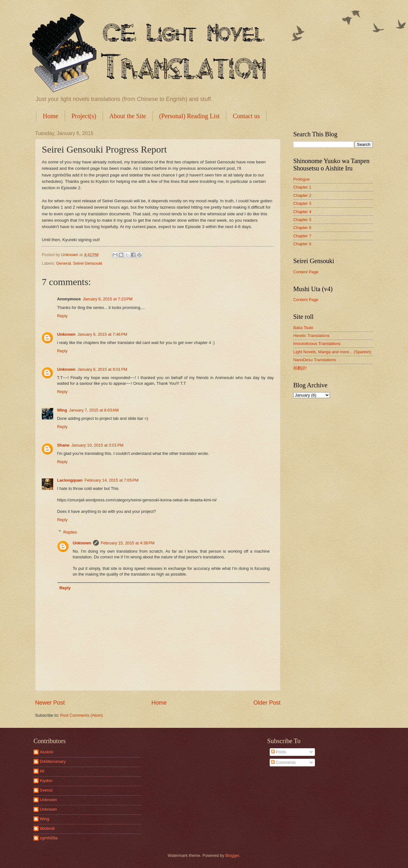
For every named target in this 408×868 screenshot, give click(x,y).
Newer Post (50, 703)
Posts (279, 752)
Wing (62, 410)
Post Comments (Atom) (82, 715)
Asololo (47, 752)
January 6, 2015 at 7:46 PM (102, 334)
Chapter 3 (302, 203)
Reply (62, 316)
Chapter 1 (302, 187)
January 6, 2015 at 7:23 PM (107, 299)
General (63, 263)
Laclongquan (70, 480)
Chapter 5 (302, 220)
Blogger (232, 855)
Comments (283, 762)
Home (51, 116)
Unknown (66, 334)
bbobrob (47, 828)
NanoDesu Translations (315, 360)
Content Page (306, 272)
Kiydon (46, 781)
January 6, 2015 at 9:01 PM (102, 369)
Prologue (302, 179)
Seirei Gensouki (87, 263)
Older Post (267, 703)
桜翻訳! (300, 368)
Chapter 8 (302, 244)
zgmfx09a (49, 838)
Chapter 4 (302, 212)
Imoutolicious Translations (317, 344)
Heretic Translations (311, 336)
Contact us (246, 116)
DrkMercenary (53, 761)
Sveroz (46, 790)
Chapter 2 (302, 195)
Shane (63, 445)
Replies (70, 532)
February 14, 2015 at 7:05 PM (111, 480)
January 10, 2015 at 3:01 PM (98, 445)
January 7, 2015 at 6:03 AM (94, 410)
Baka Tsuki (303, 328)
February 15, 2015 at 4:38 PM (128, 543)
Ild (42, 771)
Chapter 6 (302, 228)
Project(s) (84, 116)
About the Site (128, 116)
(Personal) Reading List (189, 116)
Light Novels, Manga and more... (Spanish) (332, 352)
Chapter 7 (302, 236)
